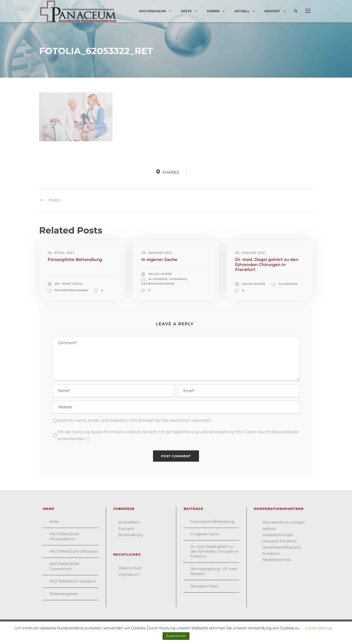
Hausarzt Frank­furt (280, 541)
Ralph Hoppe (160, 274)
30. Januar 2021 (157, 253)
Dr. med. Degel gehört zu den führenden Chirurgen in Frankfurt (267, 264)
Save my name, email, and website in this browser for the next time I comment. (135, 420)
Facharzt (126, 529)
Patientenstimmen (71, 290)
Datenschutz (130, 568)
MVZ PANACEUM (153, 11)
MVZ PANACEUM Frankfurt (73, 581)
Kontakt (272, 11)
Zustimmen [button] (176, 636)
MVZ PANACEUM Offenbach (74, 551)
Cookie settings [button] (319, 628)
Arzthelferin (129, 522)
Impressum (129, 574)
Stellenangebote (64, 594)
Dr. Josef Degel (69, 284)
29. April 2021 (61, 253)
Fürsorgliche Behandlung (75, 259)
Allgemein (158, 279)
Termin (213, 11)
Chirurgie (178, 279)
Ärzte (186, 11)
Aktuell (242, 11)
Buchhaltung (131, 535)
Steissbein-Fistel (204, 586)
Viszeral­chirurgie (278, 535)
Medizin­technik (277, 560)
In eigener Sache (159, 259)
